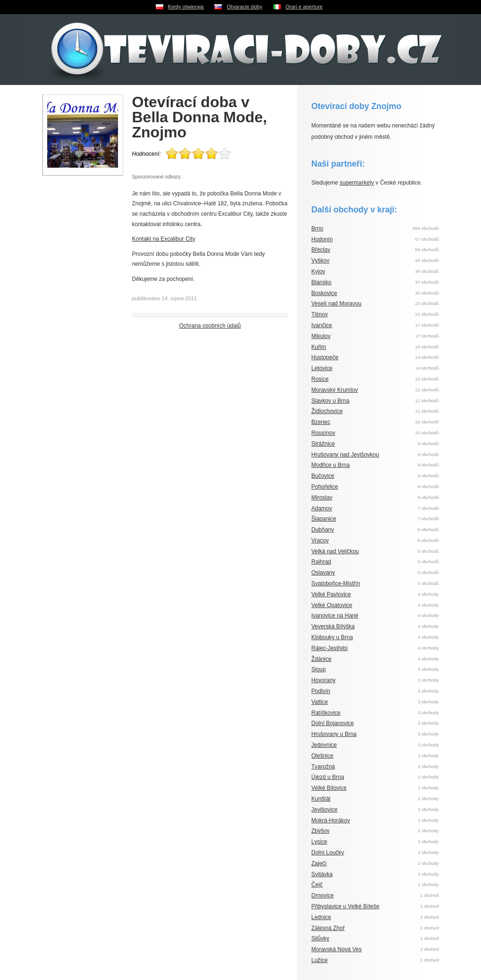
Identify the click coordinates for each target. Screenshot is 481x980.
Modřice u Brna (331, 465)
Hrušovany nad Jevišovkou (345, 455)
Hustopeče (325, 357)
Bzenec (321, 422)
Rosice (320, 379)
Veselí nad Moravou (337, 304)
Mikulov (321, 336)
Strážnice (323, 444)
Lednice (321, 917)
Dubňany (323, 530)
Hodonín (322, 239)
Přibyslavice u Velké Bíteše (346, 906)
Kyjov (318, 271)
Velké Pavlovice (331, 594)
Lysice (320, 842)
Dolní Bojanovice (333, 723)
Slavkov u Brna (331, 401)
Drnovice (323, 896)
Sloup (319, 669)
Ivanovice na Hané (335, 616)
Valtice (320, 702)
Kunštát (321, 799)
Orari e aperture (304, 7)
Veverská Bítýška (333, 626)
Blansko (322, 282)
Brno (317, 228)
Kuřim (319, 347)
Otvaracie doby (244, 7)
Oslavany (323, 573)
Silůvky (321, 938)
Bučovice (323, 476)
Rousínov (324, 433)
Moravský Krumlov (335, 390)
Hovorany (324, 680)
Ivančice (322, 325)
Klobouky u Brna (332, 637)
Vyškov (321, 261)
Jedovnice (324, 745)
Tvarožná (323, 767)
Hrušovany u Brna (334, 734)
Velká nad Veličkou (335, 551)
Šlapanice (324, 519)
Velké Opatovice (332, 605)
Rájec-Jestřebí (330, 648)
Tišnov (320, 314)
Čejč (317, 885)
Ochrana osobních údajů (210, 326)
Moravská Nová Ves (337, 949)
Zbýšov (321, 831)
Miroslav (322, 498)
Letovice (322, 368)
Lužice (320, 960)
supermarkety (357, 183)
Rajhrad (321, 562)
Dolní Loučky (328, 853)
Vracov (320, 541)
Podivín (321, 691)
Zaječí (319, 863)
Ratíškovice (326, 713)
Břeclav (321, 250)
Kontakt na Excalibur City (164, 239)
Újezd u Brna (328, 777)
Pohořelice (325, 487)
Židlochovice (327, 411)
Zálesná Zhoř (328, 928)
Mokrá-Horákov (331, 820)
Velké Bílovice (329, 788)
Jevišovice (325, 810)
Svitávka (322, 874)
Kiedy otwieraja (186, 7)
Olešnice (323, 756)
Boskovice (325, 293)
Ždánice (322, 659)
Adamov (322, 508)
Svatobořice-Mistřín (336, 583)
